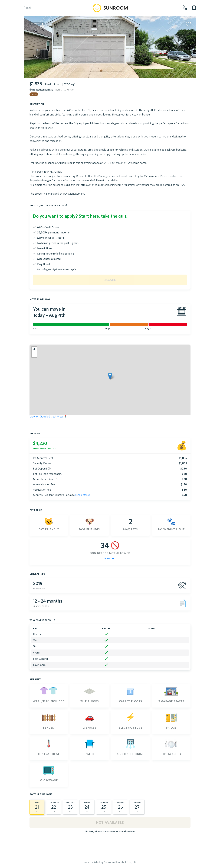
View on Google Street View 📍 (48, 416)
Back (26, 8)
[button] (110, 376)
